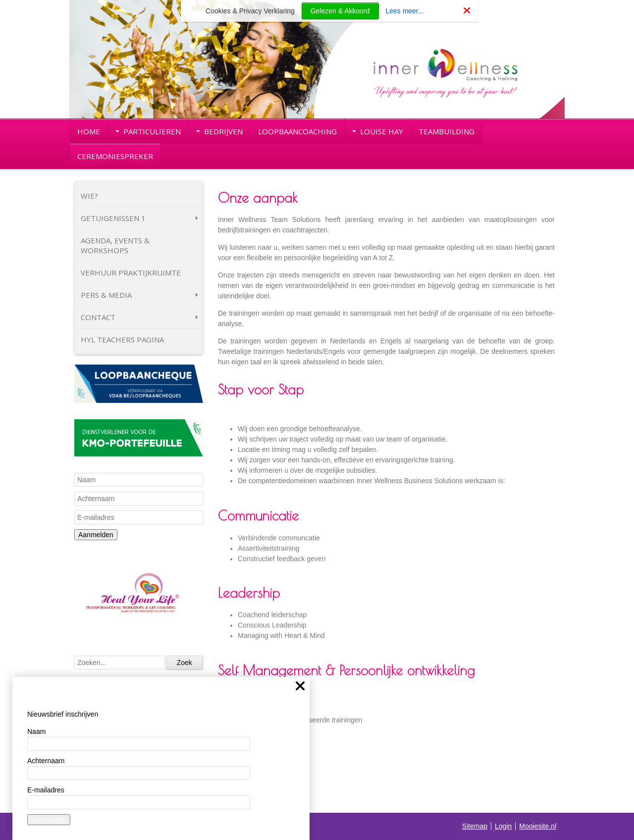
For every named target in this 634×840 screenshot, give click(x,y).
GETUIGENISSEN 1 (139, 218)
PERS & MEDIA (139, 295)
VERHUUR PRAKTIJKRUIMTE (131, 273)
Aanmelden (96, 535)
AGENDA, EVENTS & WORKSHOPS (115, 245)
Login (503, 826)
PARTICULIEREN (148, 131)
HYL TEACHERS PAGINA (122, 339)
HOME (89, 131)
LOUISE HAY (378, 131)
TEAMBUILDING (447, 131)
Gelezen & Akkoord (340, 11)
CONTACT (139, 317)
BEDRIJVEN (219, 131)
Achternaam (46, 761)
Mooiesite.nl (538, 826)
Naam (36, 731)
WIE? (89, 196)
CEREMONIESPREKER (115, 156)
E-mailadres (46, 790)
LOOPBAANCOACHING (297, 131)
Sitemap (475, 826)
